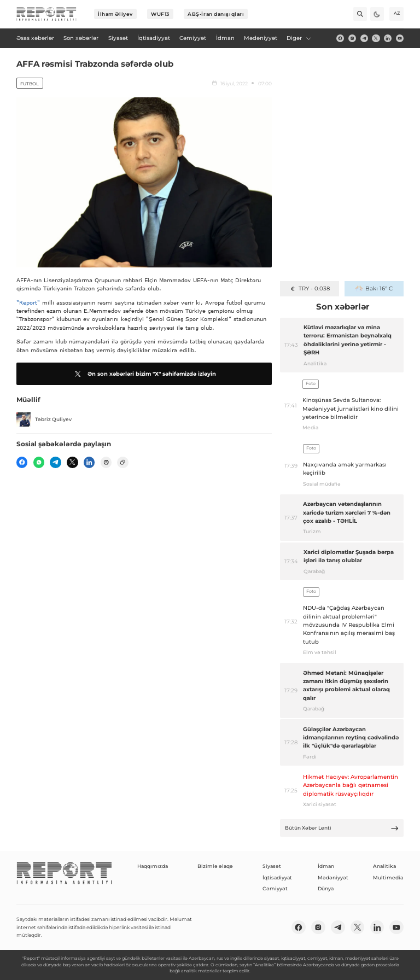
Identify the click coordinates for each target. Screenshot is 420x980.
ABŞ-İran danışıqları (216, 14)
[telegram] (364, 38)
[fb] (340, 38)
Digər (299, 38)
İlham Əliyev (115, 14)
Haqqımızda (153, 866)
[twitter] (376, 38)
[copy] (122, 462)
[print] (106, 462)
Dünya (326, 888)
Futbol (30, 84)
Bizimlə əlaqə (215, 866)
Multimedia (388, 877)
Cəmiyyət (275, 888)
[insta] (352, 38)
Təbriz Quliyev (44, 419)
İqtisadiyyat (277, 877)
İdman (326, 866)
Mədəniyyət (333, 877)
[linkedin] (388, 38)
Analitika (384, 866)
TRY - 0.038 (310, 288)
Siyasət (272, 866)
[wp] (39, 462)
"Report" (28, 302)
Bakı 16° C (374, 288)
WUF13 (160, 14)
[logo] (46, 14)
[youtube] (400, 38)
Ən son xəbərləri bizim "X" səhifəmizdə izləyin (144, 374)
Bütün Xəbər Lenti (342, 828)
